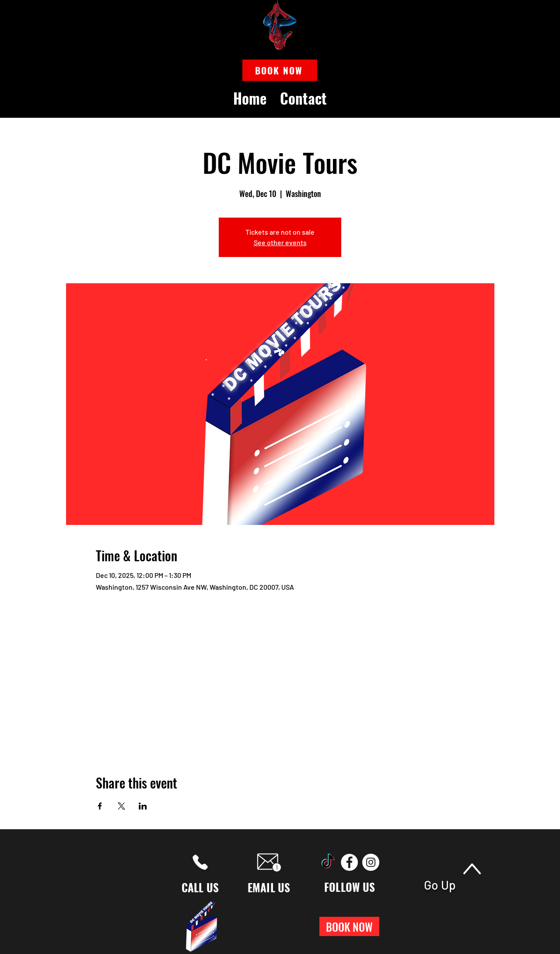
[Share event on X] (121, 806)
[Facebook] (349, 862)
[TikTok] (328, 862)
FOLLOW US (350, 887)
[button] (280, 70)
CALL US (200, 887)
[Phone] (200, 862)
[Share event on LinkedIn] (143, 806)
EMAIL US (269, 887)
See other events (280, 242)
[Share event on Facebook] (100, 806)
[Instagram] (371, 862)
